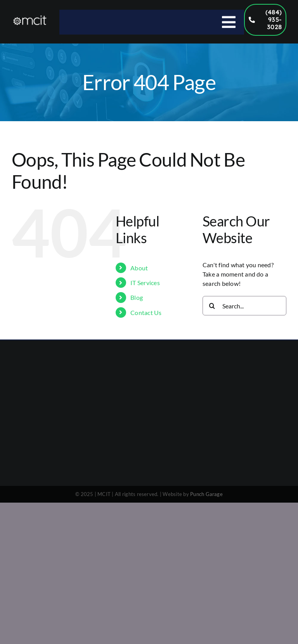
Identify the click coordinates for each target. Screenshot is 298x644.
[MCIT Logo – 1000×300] (30, 18)
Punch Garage (206, 494)
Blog (137, 297)
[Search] (212, 306)
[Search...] (244, 306)
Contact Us (146, 312)
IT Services (145, 283)
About (139, 268)
